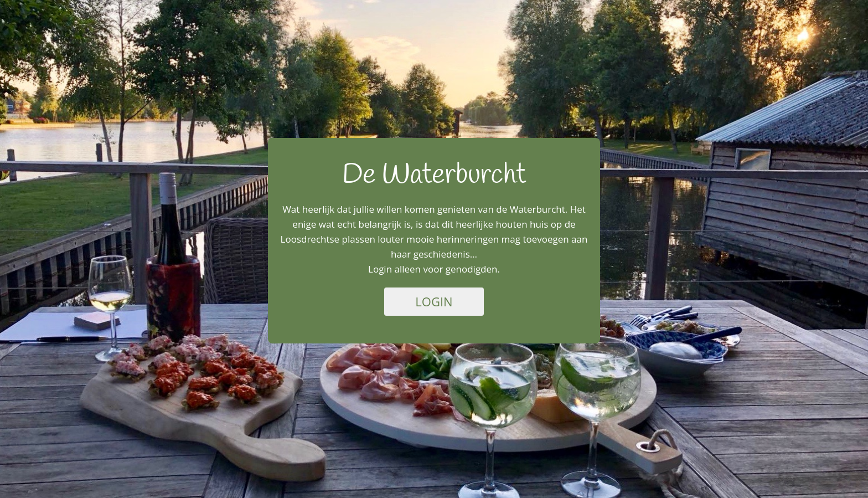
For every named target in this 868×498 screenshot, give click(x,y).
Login (434, 301)
